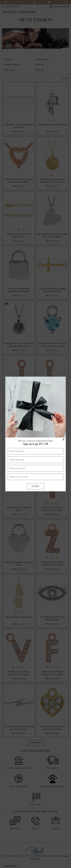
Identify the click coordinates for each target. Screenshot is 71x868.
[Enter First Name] (35, 451)
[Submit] (35, 486)
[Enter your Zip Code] (35, 477)
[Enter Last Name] (35, 460)
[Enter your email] (35, 468)
